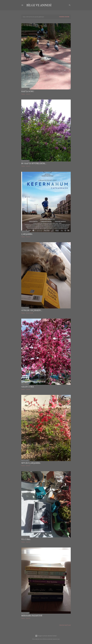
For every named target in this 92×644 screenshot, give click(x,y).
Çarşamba (27, 234)
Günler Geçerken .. (32, 310)
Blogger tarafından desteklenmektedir (46, 636)
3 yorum (28, 166)
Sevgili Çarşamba (31, 463)
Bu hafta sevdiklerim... (34, 163)
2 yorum (28, 94)
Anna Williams (43, 639)
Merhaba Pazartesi (32, 616)
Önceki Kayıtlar (65, 625)
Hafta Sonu (28, 91)
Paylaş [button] (23, 94)
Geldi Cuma (28, 387)
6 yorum (28, 466)
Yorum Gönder (30, 313)
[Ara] (70, 5)
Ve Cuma (26, 539)
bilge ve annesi (39, 5)
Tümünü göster (64, 17)
